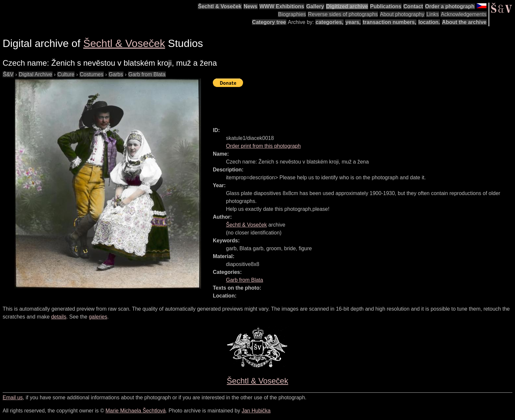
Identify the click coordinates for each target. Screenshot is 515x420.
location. (429, 22)
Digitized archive (347, 6)
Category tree (269, 22)
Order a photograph (450, 6)
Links (432, 14)
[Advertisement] (332, 104)
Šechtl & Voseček (220, 6)
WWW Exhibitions (282, 6)
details (59, 317)
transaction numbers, (389, 22)
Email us (13, 398)
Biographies (292, 14)
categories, (329, 22)
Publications (386, 6)
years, (353, 22)
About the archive (464, 22)
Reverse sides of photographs (343, 14)
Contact (413, 6)
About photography (402, 14)
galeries (98, 317)
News (251, 6)
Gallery (315, 6)
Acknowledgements (464, 14)
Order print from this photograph (263, 146)
